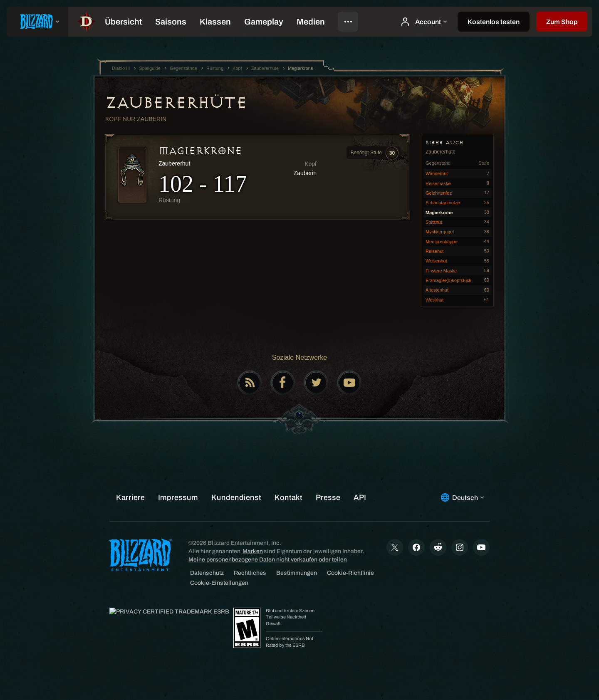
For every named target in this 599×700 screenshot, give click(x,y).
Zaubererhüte (176, 103)
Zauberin (152, 119)
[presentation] (37, 22)
